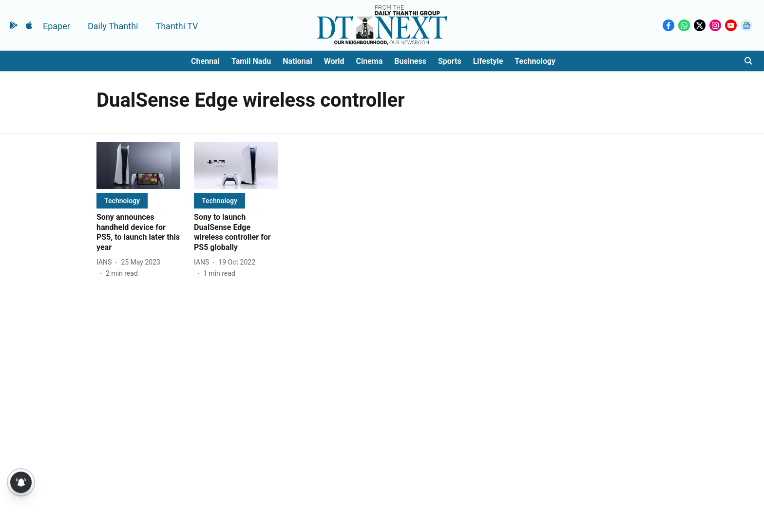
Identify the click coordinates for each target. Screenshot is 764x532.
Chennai (205, 61)
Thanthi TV (177, 26)
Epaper (57, 26)
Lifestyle (488, 61)
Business (410, 61)
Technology (535, 61)
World (334, 61)
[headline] (138, 233)
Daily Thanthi (113, 26)
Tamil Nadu (251, 61)
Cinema (370, 61)
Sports (450, 61)
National (297, 61)
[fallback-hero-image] (138, 165)
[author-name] (106, 262)
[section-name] (122, 200)
